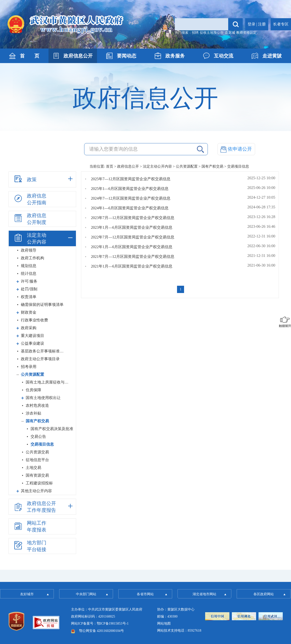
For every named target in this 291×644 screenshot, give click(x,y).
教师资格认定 (246, 33)
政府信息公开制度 (30, 219)
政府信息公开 (128, 166)
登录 (251, 24)
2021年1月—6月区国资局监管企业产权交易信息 (132, 266)
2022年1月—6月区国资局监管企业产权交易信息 (132, 247)
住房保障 (33, 390)
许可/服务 (29, 281)
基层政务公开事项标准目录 (43, 351)
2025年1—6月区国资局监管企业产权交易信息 (130, 189)
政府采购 (29, 328)
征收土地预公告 (212, 33)
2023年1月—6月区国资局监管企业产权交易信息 (132, 227)
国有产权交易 (212, 166)
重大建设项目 (32, 336)
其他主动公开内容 (36, 491)
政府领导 (29, 250)
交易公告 (38, 436)
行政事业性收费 (34, 320)
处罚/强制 (29, 289)
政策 (25, 179)
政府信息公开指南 (30, 199)
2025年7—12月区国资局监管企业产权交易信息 (131, 179)
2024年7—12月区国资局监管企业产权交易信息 (131, 198)
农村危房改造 (37, 405)
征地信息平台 (37, 460)
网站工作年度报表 (30, 526)
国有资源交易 (37, 475)
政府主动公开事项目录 (40, 359)
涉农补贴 (33, 413)
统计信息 (29, 273)
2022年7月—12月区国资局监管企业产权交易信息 (133, 237)
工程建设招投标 (39, 483)
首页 (110, 166)
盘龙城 (230, 33)
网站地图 (164, 624)
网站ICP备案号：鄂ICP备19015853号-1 (100, 624)
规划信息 (29, 266)
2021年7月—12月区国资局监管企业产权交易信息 (133, 257)
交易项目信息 (42, 444)
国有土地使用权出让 (43, 398)
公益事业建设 (32, 343)
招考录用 (29, 367)
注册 (262, 24)
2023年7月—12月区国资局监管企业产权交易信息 (133, 218)
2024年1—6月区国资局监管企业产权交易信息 (130, 208)
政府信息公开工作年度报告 (35, 507)
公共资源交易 (37, 452)
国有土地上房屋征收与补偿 (48, 382)
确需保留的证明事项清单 (42, 305)
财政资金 (29, 312)
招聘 (195, 33)
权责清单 (29, 297)
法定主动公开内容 (157, 166)
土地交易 (33, 468)
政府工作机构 (32, 258)
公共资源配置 (187, 166)
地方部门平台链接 (30, 546)
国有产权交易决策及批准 (52, 429)
